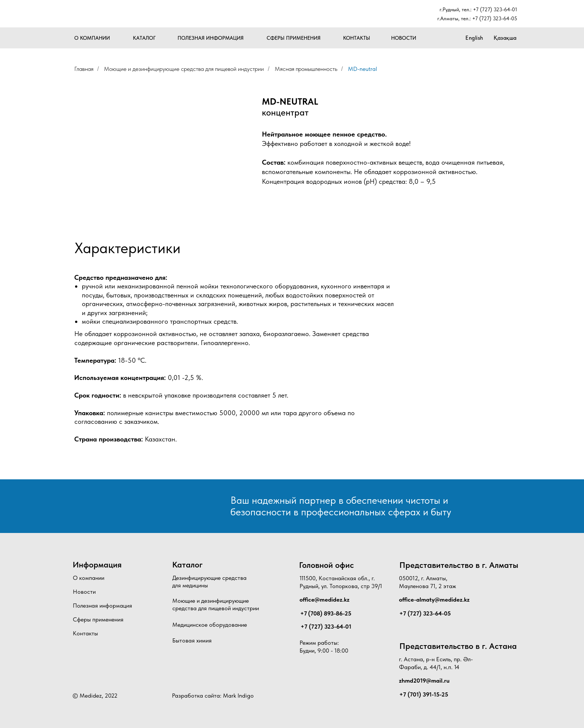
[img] (105, 14)
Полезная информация (102, 606)
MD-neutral (363, 69)
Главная (84, 69)
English (474, 38)
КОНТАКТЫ (357, 38)
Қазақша (505, 38)
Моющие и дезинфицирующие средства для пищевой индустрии (184, 69)
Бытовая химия (192, 640)
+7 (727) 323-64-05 (495, 18)
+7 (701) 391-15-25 (424, 694)
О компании (89, 578)
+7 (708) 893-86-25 (326, 613)
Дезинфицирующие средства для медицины (209, 582)
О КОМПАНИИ (92, 38)
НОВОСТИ (404, 38)
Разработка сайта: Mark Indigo (213, 696)
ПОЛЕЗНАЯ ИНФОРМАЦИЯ (211, 38)
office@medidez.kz (324, 600)
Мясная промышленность (306, 69)
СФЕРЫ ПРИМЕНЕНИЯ (294, 38)
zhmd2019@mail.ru (424, 681)
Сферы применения (98, 619)
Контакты (85, 633)
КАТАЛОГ (144, 38)
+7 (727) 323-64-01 (495, 9)
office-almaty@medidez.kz (434, 600)
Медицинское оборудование (210, 625)
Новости (84, 592)
